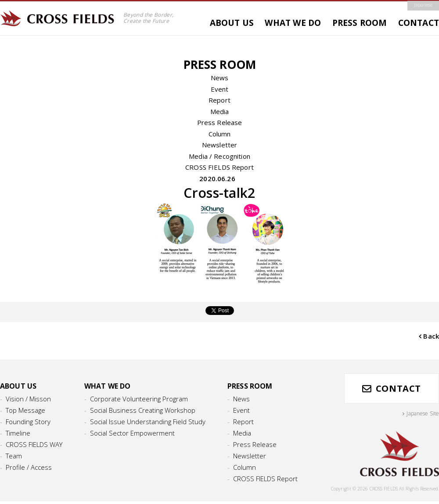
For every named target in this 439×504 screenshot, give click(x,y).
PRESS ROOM (360, 23)
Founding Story (28, 422)
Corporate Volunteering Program (139, 399)
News (220, 78)
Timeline (18, 433)
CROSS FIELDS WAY (34, 444)
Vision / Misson (28, 399)
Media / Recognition (219, 156)
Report (219, 100)
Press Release (220, 122)
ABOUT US (232, 23)
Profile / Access (29, 467)
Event (220, 89)
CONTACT (419, 23)
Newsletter (220, 145)
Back (431, 336)
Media (220, 111)
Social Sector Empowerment (132, 433)
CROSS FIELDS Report (219, 167)
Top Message (25, 410)
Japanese (423, 5)
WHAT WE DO (293, 23)
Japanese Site (423, 413)
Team (14, 456)
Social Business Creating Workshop (143, 410)
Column (220, 134)
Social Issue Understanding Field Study (148, 422)
